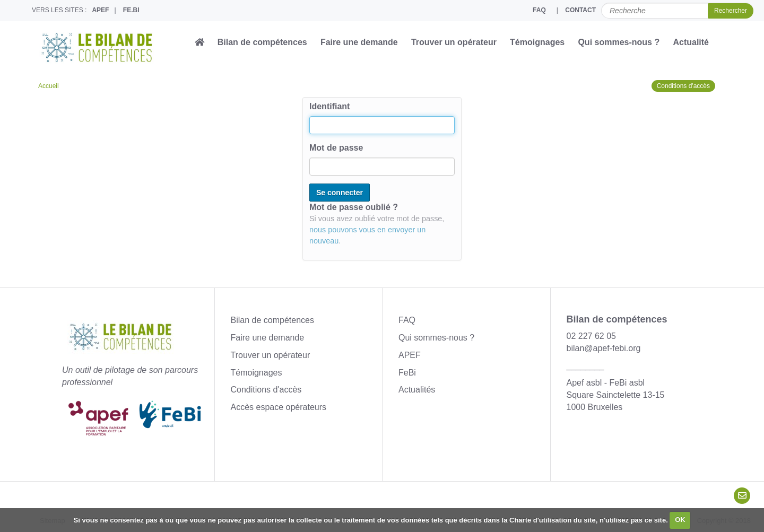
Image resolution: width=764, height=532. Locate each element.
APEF (100, 10)
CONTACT (580, 10)
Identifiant (329, 106)
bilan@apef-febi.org (604, 348)
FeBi (407, 373)
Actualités (417, 390)
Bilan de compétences (262, 42)
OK (680, 520)
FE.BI (131, 10)
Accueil (49, 86)
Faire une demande (359, 42)
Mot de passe (336, 148)
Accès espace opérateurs (279, 407)
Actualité (691, 42)
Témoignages (537, 42)
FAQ (539, 10)
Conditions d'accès (683, 86)
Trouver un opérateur (454, 42)
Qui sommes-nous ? (619, 42)
